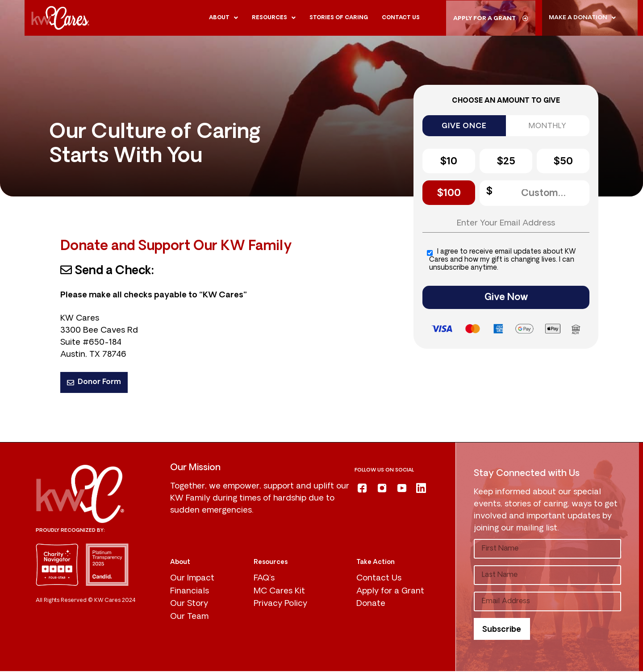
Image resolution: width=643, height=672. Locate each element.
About (223, 18)
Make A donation (582, 18)
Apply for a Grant (390, 592)
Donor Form (94, 382)
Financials (190, 592)
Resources (274, 18)
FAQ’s (264, 579)
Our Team (189, 618)
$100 (449, 194)
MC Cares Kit (279, 592)
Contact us (401, 18)
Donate (371, 605)
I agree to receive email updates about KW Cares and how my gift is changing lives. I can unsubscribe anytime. (501, 261)
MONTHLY (548, 126)
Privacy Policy (280, 605)
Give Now (506, 299)
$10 (449, 162)
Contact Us (379, 579)
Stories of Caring (339, 18)
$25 (506, 162)
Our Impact (192, 579)
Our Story (189, 605)
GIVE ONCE (464, 126)
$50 (563, 162)
